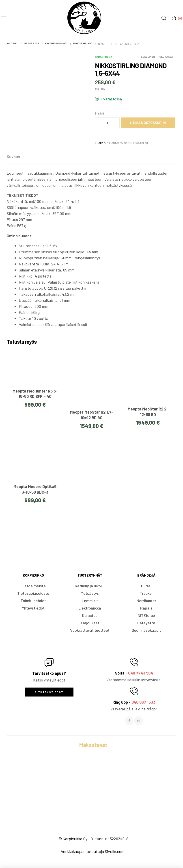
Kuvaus (13, 157)
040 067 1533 (143, 702)
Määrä (99, 113)
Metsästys (32, 43)
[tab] (13, 157)
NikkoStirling (83, 43)
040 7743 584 (141, 673)
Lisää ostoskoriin (149, 123)
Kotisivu (13, 43)
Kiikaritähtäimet (56, 43)
